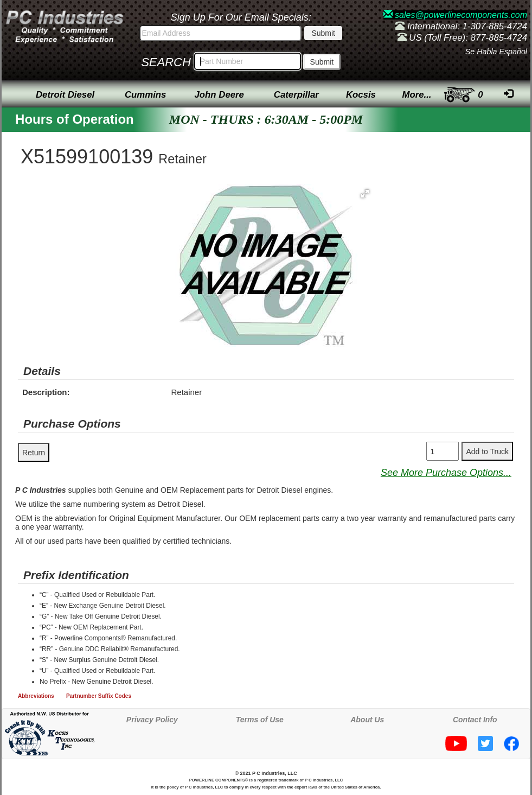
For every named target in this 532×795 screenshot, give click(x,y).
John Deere (219, 95)
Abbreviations (36, 696)
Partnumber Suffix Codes (99, 696)
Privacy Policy (152, 720)
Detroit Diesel (65, 95)
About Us (367, 720)
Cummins (145, 95)
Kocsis (361, 95)
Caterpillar (296, 95)
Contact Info (475, 720)
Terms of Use (260, 720)
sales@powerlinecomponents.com (455, 15)
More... (416, 95)
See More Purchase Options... (446, 473)
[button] (365, 194)
